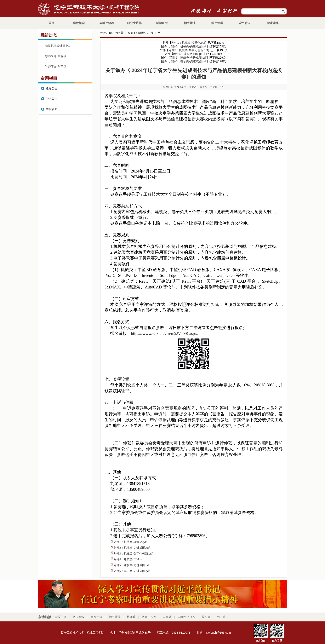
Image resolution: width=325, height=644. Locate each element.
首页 (130, 33)
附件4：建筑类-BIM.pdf (188, 54)
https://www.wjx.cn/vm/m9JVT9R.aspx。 (166, 333)
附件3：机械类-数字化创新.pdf (188, 50)
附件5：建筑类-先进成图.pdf (188, 58)
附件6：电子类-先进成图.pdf (188, 61)
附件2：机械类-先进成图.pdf (188, 46)
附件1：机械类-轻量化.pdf (188, 43)
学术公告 (144, 33)
